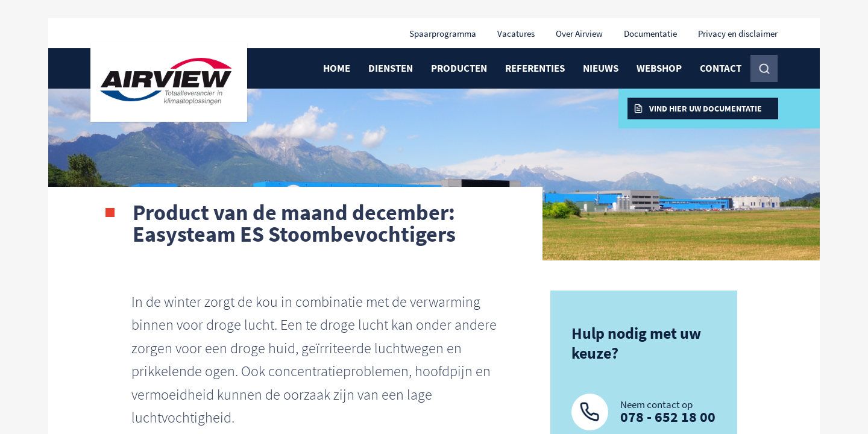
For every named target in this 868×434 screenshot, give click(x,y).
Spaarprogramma (443, 33)
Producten (459, 68)
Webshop (659, 68)
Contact (721, 68)
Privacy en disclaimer (738, 33)
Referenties (535, 68)
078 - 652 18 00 (668, 417)
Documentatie (650, 33)
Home (337, 68)
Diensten (391, 68)
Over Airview (579, 33)
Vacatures (516, 33)
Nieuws (601, 68)
